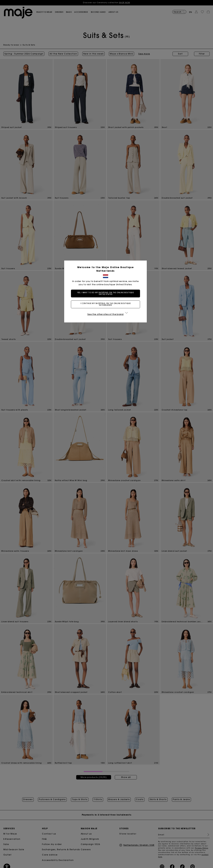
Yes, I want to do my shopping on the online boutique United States (107, 293)
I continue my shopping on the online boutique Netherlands (106, 304)
